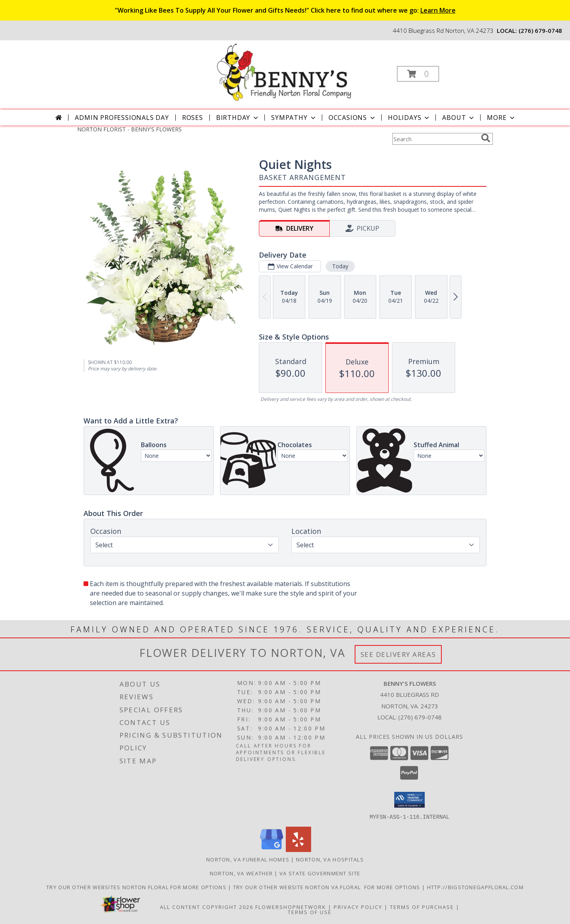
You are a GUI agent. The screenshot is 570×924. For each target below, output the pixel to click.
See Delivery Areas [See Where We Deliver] (398, 654)
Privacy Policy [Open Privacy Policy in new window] (358, 907)
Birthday (238, 118)
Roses (193, 118)
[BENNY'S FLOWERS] (284, 71)
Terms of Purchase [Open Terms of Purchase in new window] (422, 907)
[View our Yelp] (298, 849)
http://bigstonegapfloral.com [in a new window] (475, 887)
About (459, 118)
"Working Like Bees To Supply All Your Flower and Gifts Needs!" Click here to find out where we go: (285, 10)
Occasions (352, 118)
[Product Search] (435, 139)
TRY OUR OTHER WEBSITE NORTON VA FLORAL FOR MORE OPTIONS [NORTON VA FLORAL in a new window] (328, 887)
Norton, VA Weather (241, 873)
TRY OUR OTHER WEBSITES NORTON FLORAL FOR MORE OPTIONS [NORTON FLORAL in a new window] (137, 887)
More (501, 118)
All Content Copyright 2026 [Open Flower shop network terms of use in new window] (207, 907)
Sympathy (294, 118)
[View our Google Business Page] (272, 849)
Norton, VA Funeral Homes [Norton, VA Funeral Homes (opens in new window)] (248, 859)
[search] (486, 138)
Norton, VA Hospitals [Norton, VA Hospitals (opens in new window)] (330, 859)
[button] (418, 74)
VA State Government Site (320, 873)
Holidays (409, 118)
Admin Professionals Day (122, 118)
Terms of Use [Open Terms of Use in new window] (310, 912)
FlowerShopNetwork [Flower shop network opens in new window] (291, 907)
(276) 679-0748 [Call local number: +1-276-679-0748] (540, 30)
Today (340, 266)
